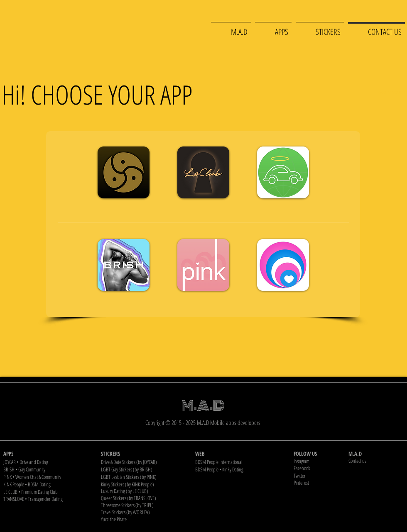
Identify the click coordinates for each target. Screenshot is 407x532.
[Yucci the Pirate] (144, 519)
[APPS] (47, 453)
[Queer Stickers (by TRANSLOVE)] (144, 498)
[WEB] (238, 453)
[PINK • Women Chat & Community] (47, 477)
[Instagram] (320, 461)
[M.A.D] (376, 453)
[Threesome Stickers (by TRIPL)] (144, 505)
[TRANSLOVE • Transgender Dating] (47, 499)
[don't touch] (392, 92)
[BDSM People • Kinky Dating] (238, 469)
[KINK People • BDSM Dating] (47, 484)
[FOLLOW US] (320, 453)
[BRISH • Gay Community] (47, 469)
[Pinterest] (320, 482)
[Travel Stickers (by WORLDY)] (144, 512)
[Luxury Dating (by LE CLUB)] (144, 491)
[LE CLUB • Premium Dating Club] (47, 492)
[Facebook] (320, 468)
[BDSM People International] (238, 462)
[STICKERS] (144, 453)
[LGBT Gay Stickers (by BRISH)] (144, 469)
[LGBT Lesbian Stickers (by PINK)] (144, 477)
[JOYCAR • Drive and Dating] (47, 462)
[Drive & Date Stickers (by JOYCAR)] (144, 462)
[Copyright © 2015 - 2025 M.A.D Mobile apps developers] (204, 422)
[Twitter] (320, 475)
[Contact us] (376, 460)
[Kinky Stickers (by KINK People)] (144, 484)
